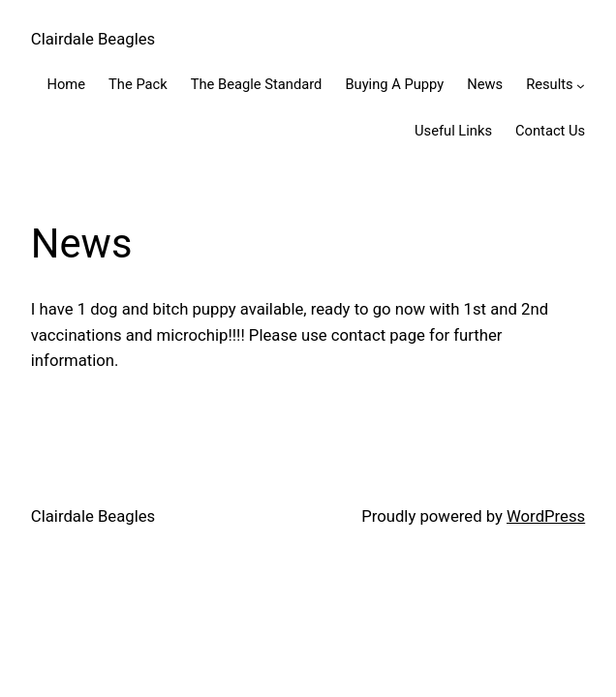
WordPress (546, 516)
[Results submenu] (581, 86)
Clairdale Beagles (93, 39)
